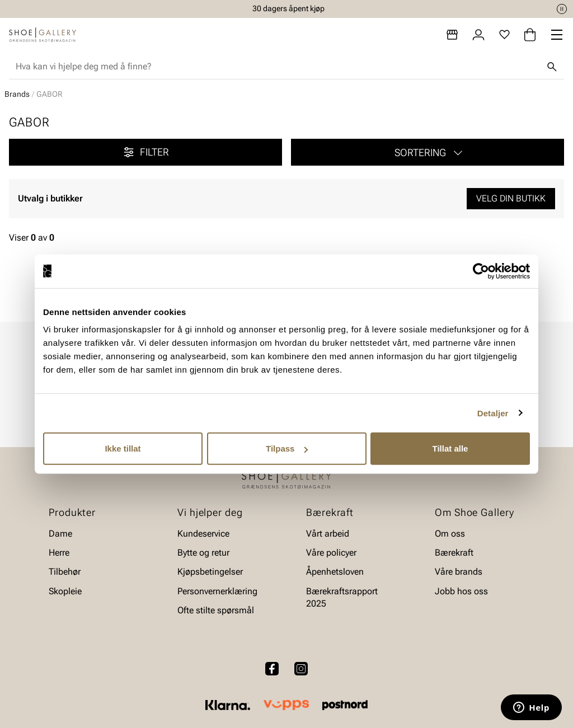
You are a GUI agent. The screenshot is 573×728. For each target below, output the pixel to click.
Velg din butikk (511, 198)
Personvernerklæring (217, 591)
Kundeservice (203, 534)
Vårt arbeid (328, 534)
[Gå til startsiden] (43, 35)
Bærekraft (454, 553)
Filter (145, 152)
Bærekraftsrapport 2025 (342, 597)
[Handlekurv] (530, 35)
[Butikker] (452, 35)
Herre (59, 553)
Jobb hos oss (461, 591)
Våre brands (459, 572)
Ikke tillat (123, 448)
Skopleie (65, 591)
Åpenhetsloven (335, 572)
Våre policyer (331, 553)
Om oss (450, 534)
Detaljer (493, 413)
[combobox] (278, 67)
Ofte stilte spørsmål (216, 611)
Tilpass (287, 448)
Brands (17, 94)
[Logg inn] (478, 35)
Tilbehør (65, 572)
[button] (428, 152)
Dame (60, 534)
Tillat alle (450, 448)
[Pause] (562, 9)
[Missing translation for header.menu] (557, 35)
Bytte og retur (203, 553)
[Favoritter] (504, 35)
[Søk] (552, 67)
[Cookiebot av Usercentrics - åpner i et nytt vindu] (481, 271)
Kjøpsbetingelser (210, 572)
